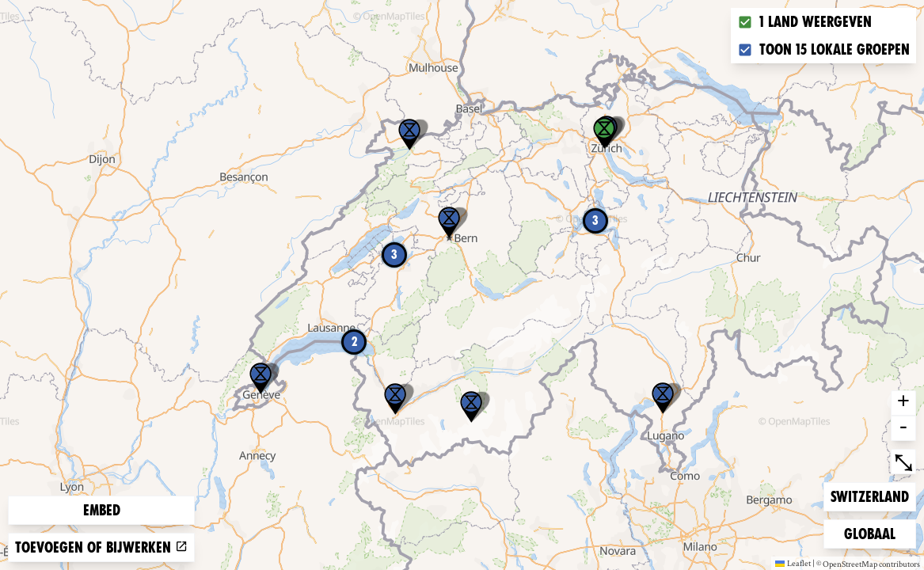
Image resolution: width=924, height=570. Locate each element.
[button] (663, 398)
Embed (102, 510)
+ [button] (903, 403)
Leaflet (793, 563)
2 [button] (354, 342)
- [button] (903, 428)
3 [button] (595, 220)
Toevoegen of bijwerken (101, 547)
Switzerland (869, 495)
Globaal (869, 532)
